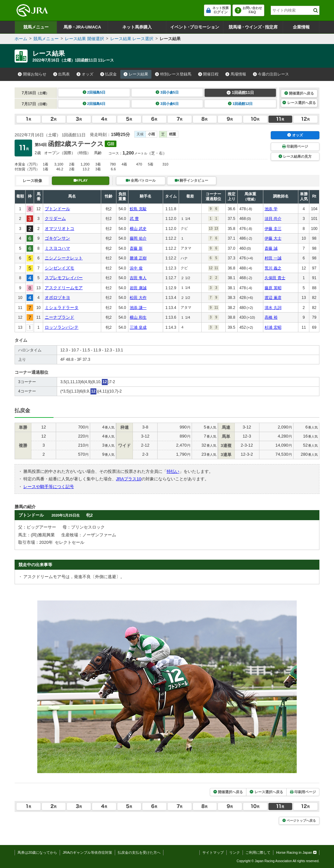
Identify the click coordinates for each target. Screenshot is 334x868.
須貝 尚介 (273, 219)
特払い (173, 471)
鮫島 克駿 (138, 209)
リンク (235, 852)
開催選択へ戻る (299, 93)
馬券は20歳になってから (37, 852)
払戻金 (109, 74)
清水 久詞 (273, 308)
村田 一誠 (273, 258)
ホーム (21, 39)
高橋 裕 (271, 317)
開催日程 (209, 74)
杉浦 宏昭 (273, 327)
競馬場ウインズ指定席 (253, 27)
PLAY (81, 180)
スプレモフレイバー (64, 278)
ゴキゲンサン (57, 238)
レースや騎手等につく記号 (49, 487)
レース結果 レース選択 (132, 39)
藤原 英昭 (273, 288)
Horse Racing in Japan (296, 852)
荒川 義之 (273, 268)
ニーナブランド (60, 317)
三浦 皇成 (138, 327)
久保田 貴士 (275, 278)
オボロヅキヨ (57, 297)
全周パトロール (141, 180)
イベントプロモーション (195, 27)
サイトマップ (213, 852)
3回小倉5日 (167, 92)
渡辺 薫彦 (273, 298)
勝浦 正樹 (138, 258)
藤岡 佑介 (138, 238)
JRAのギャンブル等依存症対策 (87, 852)
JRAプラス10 (129, 479)
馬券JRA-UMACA (82, 27)
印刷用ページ (295, 146)
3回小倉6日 (167, 104)
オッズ (85, 74)
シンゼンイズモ (60, 268)
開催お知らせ (32, 74)
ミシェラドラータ (62, 308)
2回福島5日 (94, 92)
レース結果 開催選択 (84, 39)
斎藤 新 (136, 248)
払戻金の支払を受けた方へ (139, 852)
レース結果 (136, 74)
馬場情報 (236, 74)
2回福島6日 (94, 104)
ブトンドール (57, 209)
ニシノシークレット (64, 258)
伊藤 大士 (273, 238)
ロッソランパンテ (62, 327)
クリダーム (55, 218)
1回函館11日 (240, 93)
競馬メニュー (36, 27)
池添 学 (271, 209)
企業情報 (301, 27)
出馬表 (62, 74)
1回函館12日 (240, 104)
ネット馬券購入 (137, 27)
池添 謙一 (138, 308)
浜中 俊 (136, 268)
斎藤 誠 (271, 248)
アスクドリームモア (64, 288)
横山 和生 (138, 317)
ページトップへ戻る (299, 821)
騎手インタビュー (191, 180)
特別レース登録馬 (173, 74)
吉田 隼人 (138, 278)
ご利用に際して (258, 852)
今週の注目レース (271, 74)
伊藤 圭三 (273, 229)
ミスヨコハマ (57, 248)
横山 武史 (138, 229)
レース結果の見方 (295, 156)
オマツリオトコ (60, 228)
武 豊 (134, 219)
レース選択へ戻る (299, 103)
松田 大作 (138, 298)
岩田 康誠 (138, 288)
